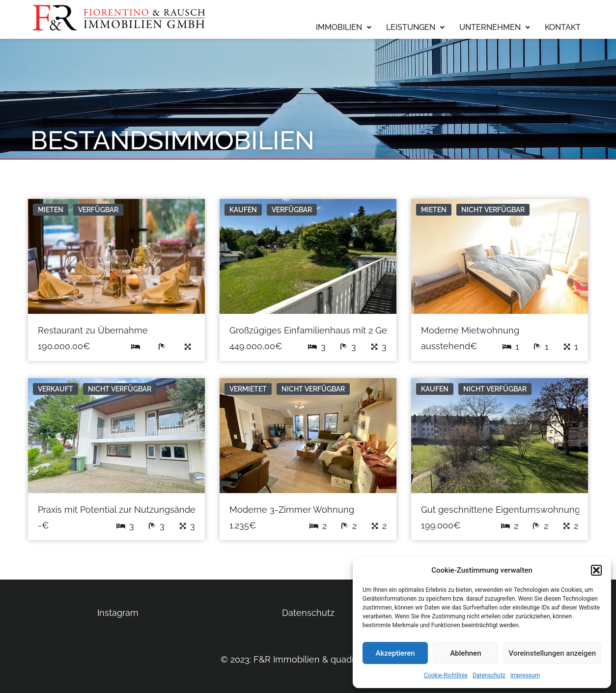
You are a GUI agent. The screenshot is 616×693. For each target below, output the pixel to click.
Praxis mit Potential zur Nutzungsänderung (126, 510)
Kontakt (563, 27)
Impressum (525, 675)
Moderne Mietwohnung (470, 330)
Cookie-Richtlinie (446, 675)
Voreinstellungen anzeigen (552, 653)
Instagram (118, 613)
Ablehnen (465, 653)
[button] (596, 570)
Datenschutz (489, 675)
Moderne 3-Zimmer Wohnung (292, 510)
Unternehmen (495, 27)
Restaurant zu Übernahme (93, 330)
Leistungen (415, 27)
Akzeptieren (395, 653)
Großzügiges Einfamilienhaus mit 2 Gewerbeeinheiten (341, 330)
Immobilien (344, 27)
